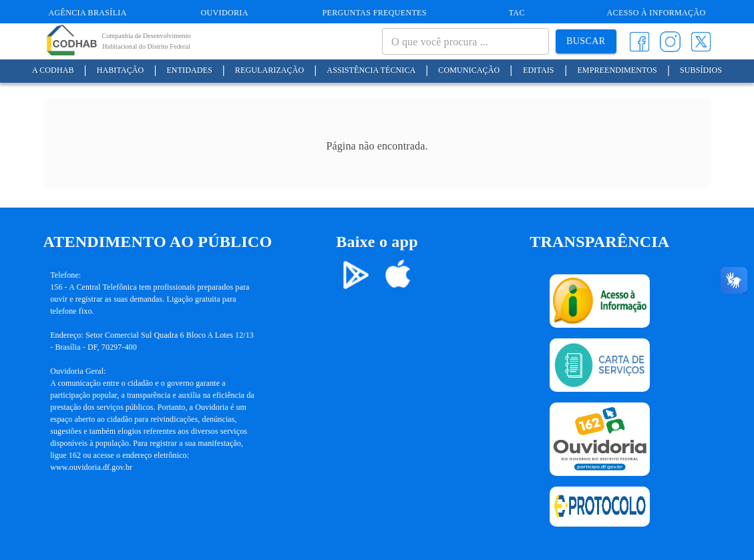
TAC (517, 13)
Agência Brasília (88, 13)
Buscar (586, 42)
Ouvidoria (225, 13)
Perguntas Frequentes (375, 13)
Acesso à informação (656, 13)
